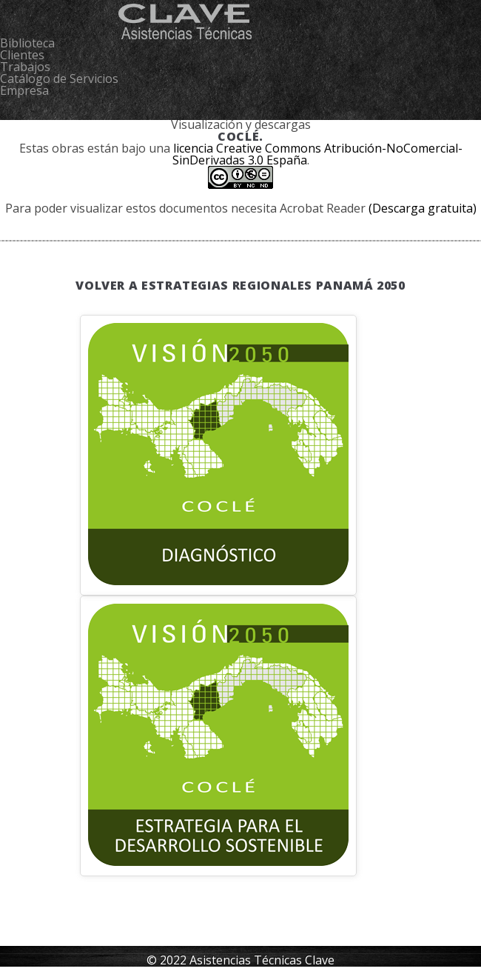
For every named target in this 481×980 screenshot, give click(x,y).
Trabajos (25, 67)
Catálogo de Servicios (59, 79)
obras (68, 148)
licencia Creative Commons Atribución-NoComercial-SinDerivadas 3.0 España (317, 154)
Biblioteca (27, 43)
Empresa (24, 90)
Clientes (22, 55)
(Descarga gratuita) (423, 208)
